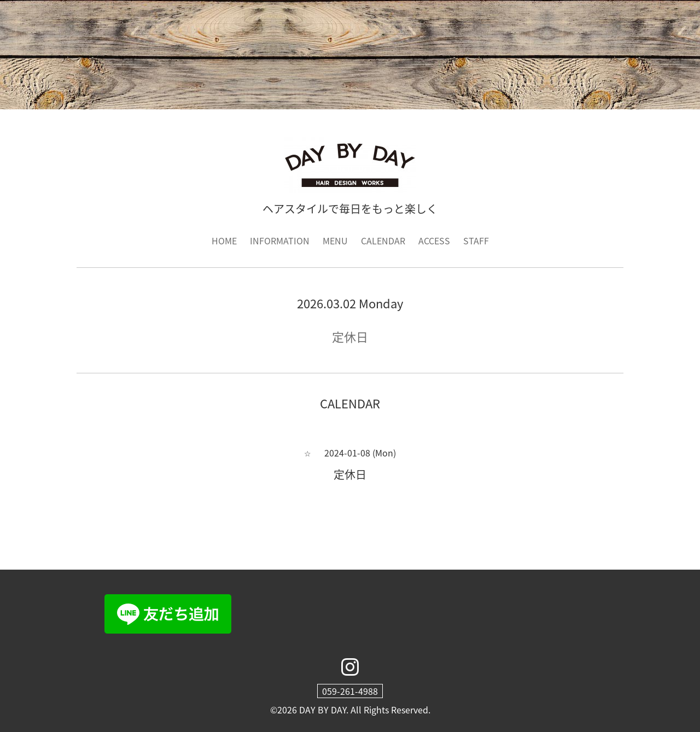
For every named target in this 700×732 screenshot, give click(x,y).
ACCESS (434, 241)
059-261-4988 (350, 691)
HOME (224, 241)
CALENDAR (383, 241)
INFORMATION (280, 241)
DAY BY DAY (323, 710)
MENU (335, 241)
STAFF (476, 241)
